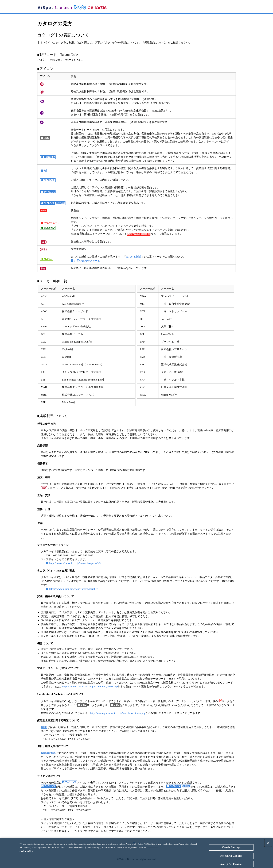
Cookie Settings (231, 847)
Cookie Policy (26, 851)
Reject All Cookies (231, 856)
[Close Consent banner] (268, 843)
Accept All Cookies (231, 864)
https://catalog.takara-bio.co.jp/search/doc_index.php (90, 686)
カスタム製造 (134, 257)
